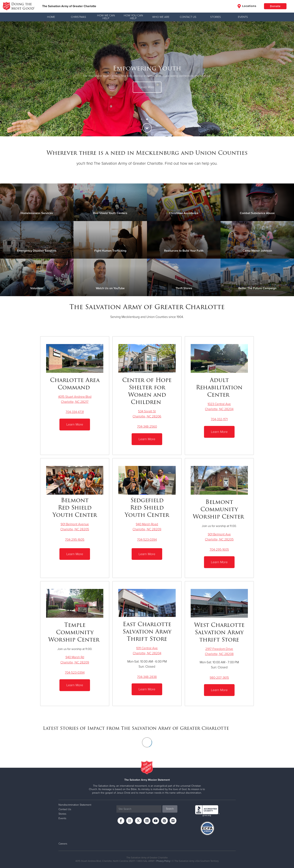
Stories (216, 17)
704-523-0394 (147, 540)
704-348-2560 (147, 427)
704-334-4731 (75, 412)
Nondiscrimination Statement (75, 805)
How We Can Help (106, 17)
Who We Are (161, 17)
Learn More (147, 87)
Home (51, 17)
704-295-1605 (75, 540)
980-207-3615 (219, 678)
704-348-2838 (147, 677)
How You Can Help (133, 17)
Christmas (78, 17)
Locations (247, 6)
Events (243, 17)
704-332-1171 (219, 419)
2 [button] (147, 119)
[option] (147, 79)
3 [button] (153, 119)
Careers (63, 844)
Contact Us (188, 17)
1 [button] (141, 119)
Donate (275, 6)
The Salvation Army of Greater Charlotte (69, 6)
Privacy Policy (163, 861)
